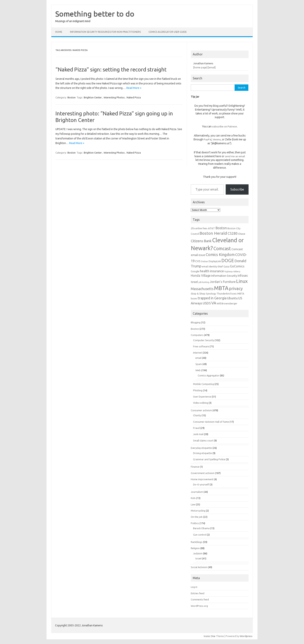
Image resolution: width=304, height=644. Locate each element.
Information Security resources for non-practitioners (105, 32)
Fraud (196, 428)
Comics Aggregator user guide (168, 32)
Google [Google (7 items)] (195, 271)
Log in (194, 587)
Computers (197, 335)
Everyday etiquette (201, 448)
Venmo (217, 139)
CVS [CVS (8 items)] (198, 261)
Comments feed (200, 599)
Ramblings (197, 542)
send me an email (235, 156)
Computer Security (204, 340)
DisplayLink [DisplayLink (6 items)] (215, 261)
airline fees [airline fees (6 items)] (201, 228)
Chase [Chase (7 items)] (242, 234)
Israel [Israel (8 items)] (194, 282)
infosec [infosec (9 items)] (243, 276)
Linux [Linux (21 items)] (242, 281)
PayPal (208, 139)
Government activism (203, 473)
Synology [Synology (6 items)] (211, 294)
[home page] (200, 67)
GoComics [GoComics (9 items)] (237, 266)
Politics (195, 523)
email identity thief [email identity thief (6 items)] (212, 266)
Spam (199, 364)
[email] (212, 67)
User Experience (202, 397)
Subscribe (237, 189)
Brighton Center (93, 97)
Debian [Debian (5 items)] (205, 261)
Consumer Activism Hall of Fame (211, 422)
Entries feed (198, 593)
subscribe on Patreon (225, 126)
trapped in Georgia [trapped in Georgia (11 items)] (212, 298)
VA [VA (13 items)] (214, 303)
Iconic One (210, 636)
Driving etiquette (203, 453)
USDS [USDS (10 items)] (207, 303)
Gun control (200, 535)
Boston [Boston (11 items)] (221, 228)
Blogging (196, 322)
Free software (201, 346)
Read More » (134, 88)
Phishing (198, 390)
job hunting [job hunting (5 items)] (204, 282)
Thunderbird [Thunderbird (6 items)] (224, 294)
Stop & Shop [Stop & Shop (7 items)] (198, 294)
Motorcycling (198, 511)
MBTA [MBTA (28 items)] (221, 288)
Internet (198, 353)
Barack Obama (201, 528)
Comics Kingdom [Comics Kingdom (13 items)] (220, 255)
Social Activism (199, 567)
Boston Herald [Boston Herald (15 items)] (213, 233)
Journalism (197, 492)
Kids (193, 498)
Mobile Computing (203, 384)
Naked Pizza (134, 97)
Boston (72, 97)
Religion (195, 548)
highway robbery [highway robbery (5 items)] (232, 271)
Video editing (201, 403)
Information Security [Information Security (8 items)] (224, 276)
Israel (198, 558)
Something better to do (95, 14)
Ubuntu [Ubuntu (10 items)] (232, 298)
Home (59, 32)
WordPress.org (199, 606)
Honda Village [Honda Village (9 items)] (201, 276)
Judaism (198, 553)
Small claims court (203, 440)
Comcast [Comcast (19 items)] (222, 248)
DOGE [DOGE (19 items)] (228, 260)
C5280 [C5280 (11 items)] (233, 233)
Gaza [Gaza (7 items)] (226, 266)
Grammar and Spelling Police (209, 459)
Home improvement (202, 479)
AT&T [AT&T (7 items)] (211, 228)
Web (198, 370)
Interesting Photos (114, 97)
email (198, 358)
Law (193, 504)
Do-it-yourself (201, 484)
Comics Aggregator (209, 375)
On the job (197, 517)
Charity (197, 415)
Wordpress (246, 636)
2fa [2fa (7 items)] (193, 228)
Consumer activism (201, 410)
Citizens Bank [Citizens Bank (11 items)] (201, 241)
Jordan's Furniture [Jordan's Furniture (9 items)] (223, 282)
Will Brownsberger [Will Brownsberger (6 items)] (227, 303)
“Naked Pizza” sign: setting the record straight (111, 69)
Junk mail (198, 434)
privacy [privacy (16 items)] (236, 289)
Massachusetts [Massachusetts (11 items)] (202, 289)
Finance (195, 467)
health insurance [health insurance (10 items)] (212, 271)
